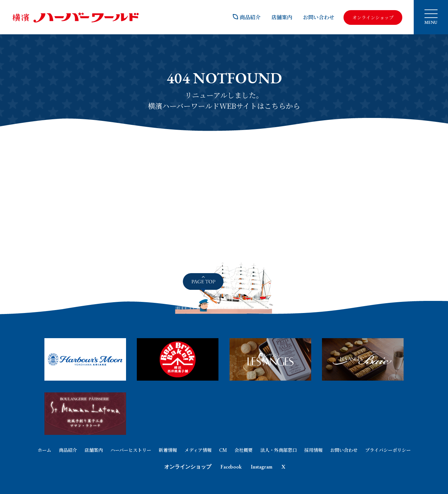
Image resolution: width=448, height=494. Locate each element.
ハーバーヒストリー (131, 450)
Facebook (231, 467)
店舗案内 (282, 17)
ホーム (44, 450)
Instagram (262, 467)
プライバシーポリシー (388, 450)
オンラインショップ (188, 467)
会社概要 (244, 450)
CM (223, 450)
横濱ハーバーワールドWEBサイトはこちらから (224, 106)
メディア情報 (198, 450)
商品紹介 (247, 17)
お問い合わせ (319, 17)
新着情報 (168, 450)
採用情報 (313, 450)
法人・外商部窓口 (279, 450)
